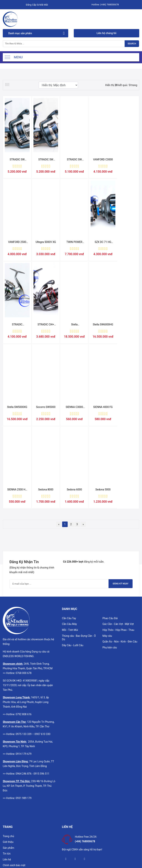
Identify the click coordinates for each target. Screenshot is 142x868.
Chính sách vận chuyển (16, 820)
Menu (18, 57)
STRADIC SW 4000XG (71, 166)
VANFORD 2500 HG (126, 166)
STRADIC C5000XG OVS (98, 255)
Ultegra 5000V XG (16, 255)
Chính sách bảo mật (14, 814)
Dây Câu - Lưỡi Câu (73, 594)
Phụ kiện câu (110, 596)
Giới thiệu (8, 790)
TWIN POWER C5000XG (44, 255)
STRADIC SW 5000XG (44, 166)
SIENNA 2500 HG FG (44, 437)
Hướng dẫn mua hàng (15, 844)
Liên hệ (7, 808)
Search (132, 44)
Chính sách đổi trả (13, 832)
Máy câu (107, 584)
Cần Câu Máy (70, 572)
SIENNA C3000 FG (125, 344)
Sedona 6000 (98, 437)
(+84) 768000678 (109, 5)
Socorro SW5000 (98, 344)
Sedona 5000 (126, 437)
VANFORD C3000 (98, 166)
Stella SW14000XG (16, 344)
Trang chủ (9, 784)
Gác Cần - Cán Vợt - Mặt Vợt (118, 572)
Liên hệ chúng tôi (107, 33)
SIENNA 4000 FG (17, 437)
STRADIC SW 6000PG (17, 166)
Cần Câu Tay (69, 566)
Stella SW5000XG (71, 344)
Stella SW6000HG (44, 344)
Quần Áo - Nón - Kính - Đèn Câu (120, 590)
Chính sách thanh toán (16, 838)
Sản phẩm (9, 796)
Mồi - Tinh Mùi (70, 578)
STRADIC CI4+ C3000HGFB (125, 255)
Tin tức (7, 802)
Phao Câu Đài (110, 566)
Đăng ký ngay (120, 531)
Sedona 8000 (71, 437)
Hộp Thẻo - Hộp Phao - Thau (119, 578)
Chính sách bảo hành (15, 826)
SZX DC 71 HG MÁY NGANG (71, 255)
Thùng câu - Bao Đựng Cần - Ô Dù (79, 586)
